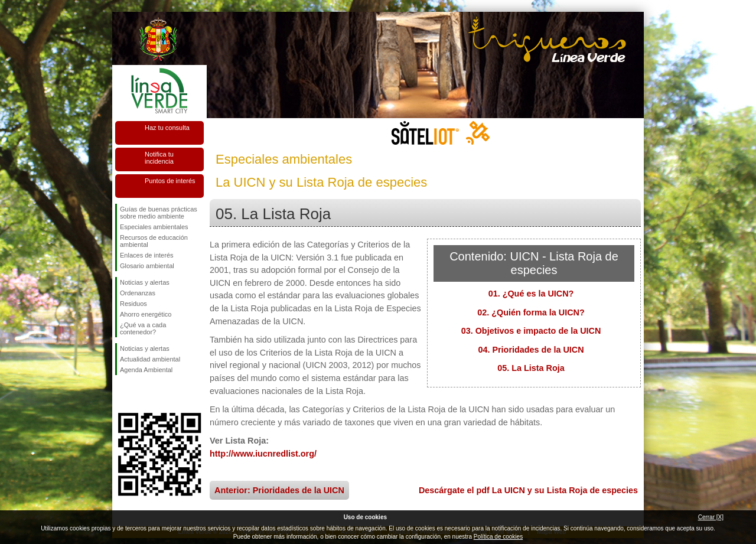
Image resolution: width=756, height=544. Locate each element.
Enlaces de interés (147, 255)
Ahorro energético (146, 314)
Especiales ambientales (154, 227)
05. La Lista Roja (531, 368)
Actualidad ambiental (150, 359)
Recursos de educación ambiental (154, 241)
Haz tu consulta (167, 128)
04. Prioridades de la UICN (531, 350)
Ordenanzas (138, 293)
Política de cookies (498, 537)
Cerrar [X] (711, 517)
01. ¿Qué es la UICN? (531, 294)
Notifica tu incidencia (159, 158)
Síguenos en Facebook (122, 394)
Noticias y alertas (145, 282)
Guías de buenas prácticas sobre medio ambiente (159, 213)
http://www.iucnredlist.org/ (263, 454)
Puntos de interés (170, 181)
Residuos (133, 304)
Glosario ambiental (147, 266)
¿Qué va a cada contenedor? (143, 328)
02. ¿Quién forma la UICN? (531, 312)
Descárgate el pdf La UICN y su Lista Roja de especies (528, 490)
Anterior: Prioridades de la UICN (279, 490)
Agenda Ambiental (146, 370)
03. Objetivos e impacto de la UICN (531, 331)
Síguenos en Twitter (142, 394)
